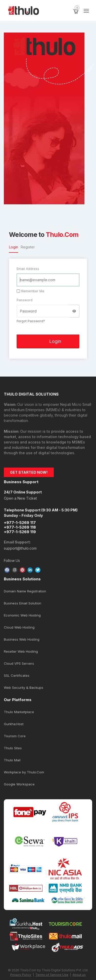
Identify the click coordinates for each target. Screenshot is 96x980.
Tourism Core (15, 736)
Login (14, 247)
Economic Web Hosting (22, 615)
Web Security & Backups (24, 688)
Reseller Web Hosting (21, 651)
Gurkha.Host (14, 724)
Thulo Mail (12, 760)
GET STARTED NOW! (29, 472)
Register (28, 247)
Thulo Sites (13, 748)
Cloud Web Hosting (19, 627)
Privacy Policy (21, 975)
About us (79, 975)
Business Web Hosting (22, 639)
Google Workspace (19, 784)
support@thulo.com (20, 548)
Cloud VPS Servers (19, 663)
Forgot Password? (31, 321)
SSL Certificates (17, 675)
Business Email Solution (23, 603)
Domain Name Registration (25, 591)
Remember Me (30, 291)
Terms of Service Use (52, 975)
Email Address (28, 269)
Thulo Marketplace (19, 712)
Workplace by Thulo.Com (24, 772)
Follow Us (12, 560)
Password (25, 300)
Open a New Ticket (20, 498)
